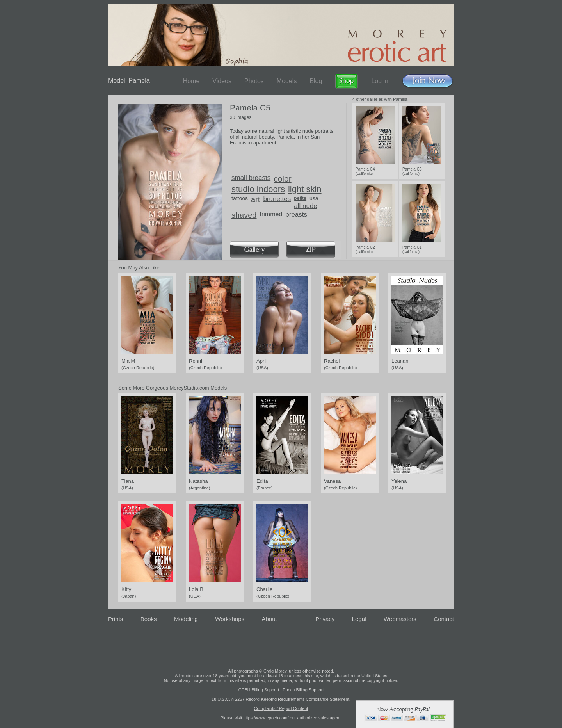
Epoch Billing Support (303, 690)
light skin (305, 189)
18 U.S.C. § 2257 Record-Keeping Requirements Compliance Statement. (281, 699)
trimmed (271, 214)
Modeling (186, 619)
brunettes (277, 199)
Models (287, 81)
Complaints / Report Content (281, 708)
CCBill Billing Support (259, 690)
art (255, 199)
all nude (306, 206)
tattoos (240, 198)
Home (191, 81)
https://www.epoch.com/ (266, 718)
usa (314, 198)
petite (300, 198)
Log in (380, 81)
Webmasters (400, 619)
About (269, 619)
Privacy (325, 619)
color (283, 179)
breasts (296, 214)
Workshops (230, 619)
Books (149, 619)
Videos (222, 81)
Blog (316, 81)
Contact (444, 619)
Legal (359, 619)
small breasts (251, 178)
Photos (254, 81)
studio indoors (258, 189)
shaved (244, 215)
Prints (116, 619)
